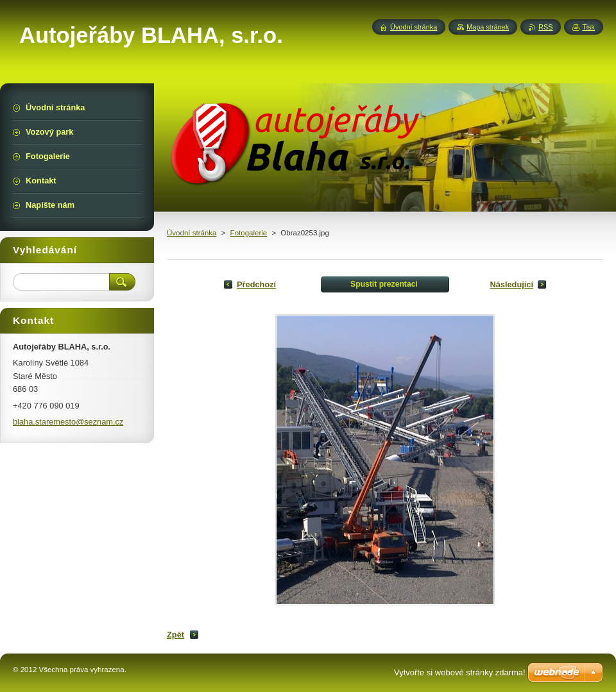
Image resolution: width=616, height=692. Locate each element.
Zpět (175, 635)
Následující (511, 284)
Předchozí (256, 284)
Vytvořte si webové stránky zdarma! (460, 672)
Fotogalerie (249, 233)
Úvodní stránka (192, 233)
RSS (545, 27)
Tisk (588, 27)
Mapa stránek (488, 27)
